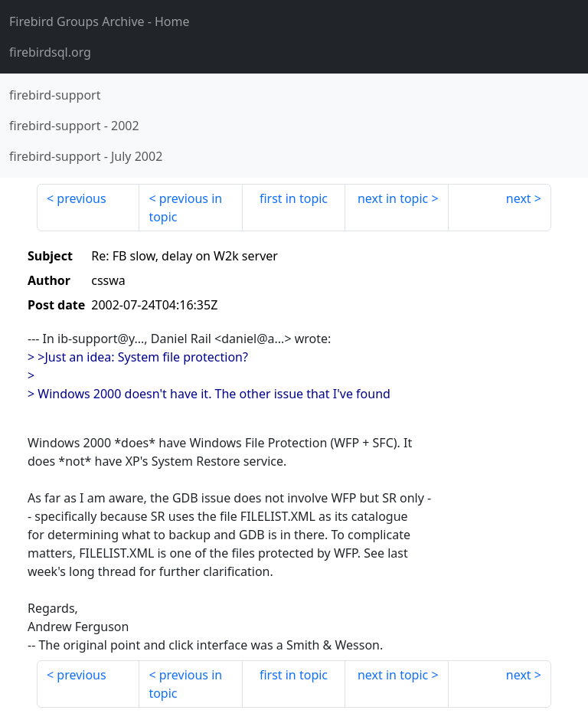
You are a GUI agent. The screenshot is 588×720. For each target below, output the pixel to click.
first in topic (294, 198)
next (519, 198)
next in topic (393, 198)
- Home (100, 21)
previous (81, 198)
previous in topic (185, 208)
